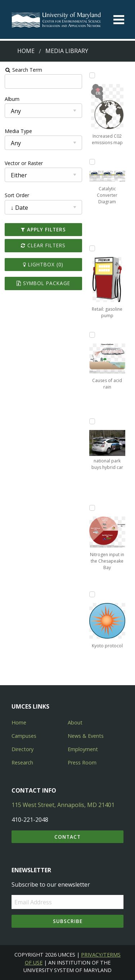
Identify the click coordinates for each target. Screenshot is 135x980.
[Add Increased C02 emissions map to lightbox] (92, 75)
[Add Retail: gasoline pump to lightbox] (92, 248)
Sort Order (17, 195)
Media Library (67, 51)
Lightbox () (43, 264)
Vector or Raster (24, 163)
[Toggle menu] (119, 20)
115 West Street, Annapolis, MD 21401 (63, 805)
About (75, 722)
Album (12, 99)
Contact (67, 837)
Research (22, 762)
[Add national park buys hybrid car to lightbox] (92, 421)
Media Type (18, 131)
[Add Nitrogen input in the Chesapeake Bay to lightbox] (92, 508)
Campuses (24, 736)
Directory (22, 749)
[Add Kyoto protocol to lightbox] (92, 594)
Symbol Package (43, 283)
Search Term (24, 70)
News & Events (86, 736)
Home (26, 51)
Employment (83, 749)
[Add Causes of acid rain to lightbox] (92, 335)
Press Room (82, 762)
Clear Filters (43, 245)
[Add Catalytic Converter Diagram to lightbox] (92, 162)
